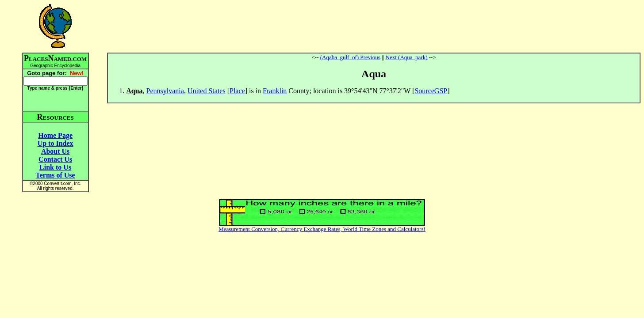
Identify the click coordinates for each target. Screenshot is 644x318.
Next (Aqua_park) (407, 57)
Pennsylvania (165, 91)
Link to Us (55, 167)
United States (207, 91)
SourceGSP (431, 91)
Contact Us (55, 159)
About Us (55, 151)
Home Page (55, 135)
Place (237, 91)
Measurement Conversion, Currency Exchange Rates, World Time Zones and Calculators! (322, 229)
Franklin (275, 91)
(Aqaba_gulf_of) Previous (350, 57)
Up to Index (56, 143)
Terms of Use (56, 175)
